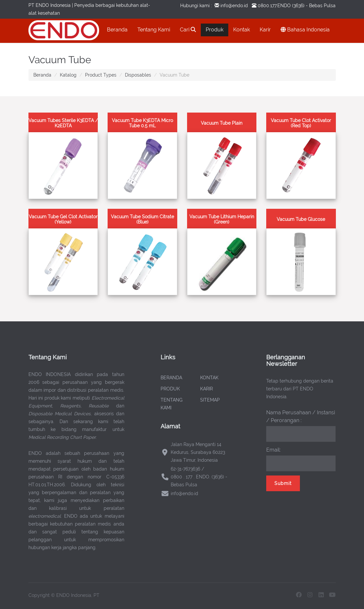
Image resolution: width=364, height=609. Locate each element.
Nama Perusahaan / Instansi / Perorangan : (301, 416)
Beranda (117, 30)
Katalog (68, 75)
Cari (188, 30)
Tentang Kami (154, 30)
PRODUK (170, 389)
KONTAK (209, 378)
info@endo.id (234, 6)
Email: (273, 450)
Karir (265, 30)
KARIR (207, 389)
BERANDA (171, 378)
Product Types (101, 75)
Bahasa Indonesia (305, 30)
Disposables (138, 75)
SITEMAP (210, 400)
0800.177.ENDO (274, 6)
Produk (215, 30)
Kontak (242, 30)
